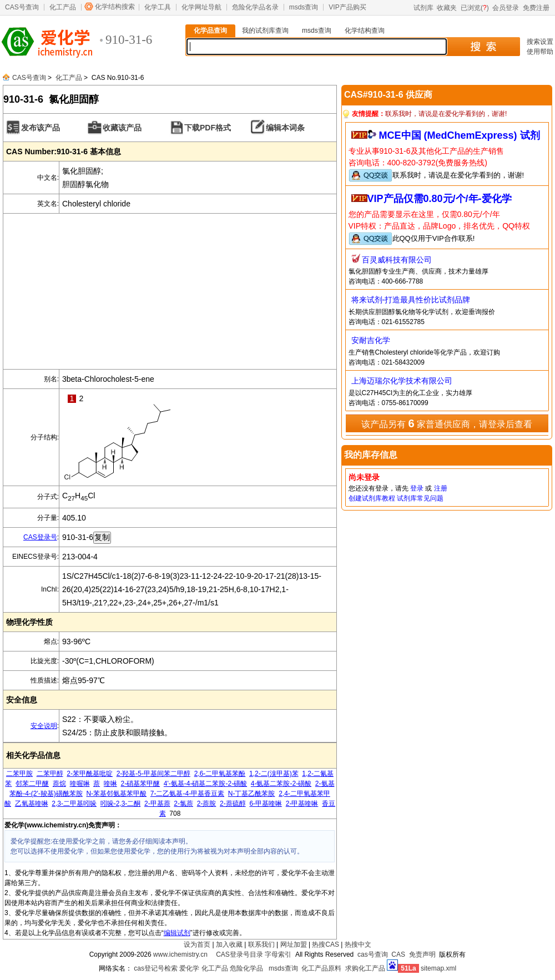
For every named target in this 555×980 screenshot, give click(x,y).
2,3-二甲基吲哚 (74, 804)
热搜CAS (326, 944)
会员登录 (506, 8)
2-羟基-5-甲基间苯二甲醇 (153, 774)
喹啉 (110, 784)
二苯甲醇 (50, 774)
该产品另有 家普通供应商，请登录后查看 (447, 423)
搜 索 (483, 47)
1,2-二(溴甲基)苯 (274, 774)
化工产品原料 (321, 968)
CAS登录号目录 (239, 954)
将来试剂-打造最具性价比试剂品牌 (411, 300)
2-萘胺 (207, 804)
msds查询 (304, 7)
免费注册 (536, 8)
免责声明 (422, 954)
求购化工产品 (365, 968)
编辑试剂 (177, 933)
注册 (441, 488)
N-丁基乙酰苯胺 (252, 794)
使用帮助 (540, 52)
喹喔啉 (80, 784)
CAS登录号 (40, 537)
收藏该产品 (122, 128)
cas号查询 (373, 954)
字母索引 (278, 954)
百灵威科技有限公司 (397, 260)
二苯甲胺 (19, 774)
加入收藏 (229, 944)
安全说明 (44, 726)
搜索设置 (540, 42)
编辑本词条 (285, 128)
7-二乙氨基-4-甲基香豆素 (187, 794)
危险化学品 (246, 968)
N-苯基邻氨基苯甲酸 (116, 794)
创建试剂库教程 (372, 498)
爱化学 (189, 968)
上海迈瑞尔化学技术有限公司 (402, 381)
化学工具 (158, 7)
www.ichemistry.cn (180, 954)
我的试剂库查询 (265, 31)
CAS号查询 (22, 7)
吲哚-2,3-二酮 (121, 804)
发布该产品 (41, 128)
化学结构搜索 (115, 7)
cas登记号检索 (156, 968)
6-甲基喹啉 (266, 804)
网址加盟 (294, 944)
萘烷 (59, 784)
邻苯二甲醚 (32, 784)
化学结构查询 (365, 31)
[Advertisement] (170, 291)
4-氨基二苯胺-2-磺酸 (281, 784)
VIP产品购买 (347, 7)
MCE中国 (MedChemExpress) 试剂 (460, 135)
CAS (398, 954)
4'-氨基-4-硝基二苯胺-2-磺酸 (205, 784)
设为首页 (197, 944)
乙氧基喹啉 (32, 804)
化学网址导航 (201, 7)
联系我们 (261, 944)
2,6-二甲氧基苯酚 (220, 774)
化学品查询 (210, 31)
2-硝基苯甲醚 (141, 784)
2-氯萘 (183, 804)
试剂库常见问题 (420, 498)
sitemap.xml (438, 968)
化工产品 (63, 7)
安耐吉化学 (371, 340)
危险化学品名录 (255, 7)
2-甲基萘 (157, 804)
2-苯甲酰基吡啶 (90, 774)
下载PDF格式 (208, 128)
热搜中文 (358, 944)
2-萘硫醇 (233, 804)
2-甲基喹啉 (302, 804)
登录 (417, 488)
